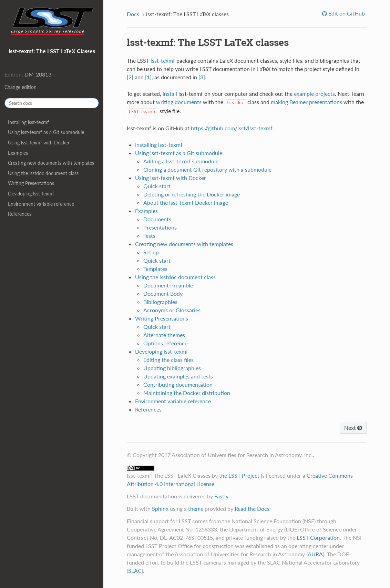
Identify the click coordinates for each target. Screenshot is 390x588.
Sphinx (160, 509)
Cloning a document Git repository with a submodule (207, 169)
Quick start (157, 186)
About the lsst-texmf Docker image (186, 202)
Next (353, 428)
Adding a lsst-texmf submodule (181, 161)
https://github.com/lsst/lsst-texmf (232, 128)
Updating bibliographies (172, 368)
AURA (315, 554)
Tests (149, 236)
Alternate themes (164, 335)
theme (196, 509)
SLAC (135, 571)
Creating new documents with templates (51, 163)
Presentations (160, 227)
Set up (151, 252)
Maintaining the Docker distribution (187, 393)
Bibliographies (160, 302)
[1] (148, 77)
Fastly (221, 496)
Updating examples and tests (178, 376)
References (20, 214)
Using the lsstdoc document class (43, 173)
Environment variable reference (41, 204)
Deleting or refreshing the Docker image (192, 194)
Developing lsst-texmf (31, 194)
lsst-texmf (163, 60)
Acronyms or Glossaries (172, 310)
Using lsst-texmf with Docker (39, 143)
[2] (130, 77)
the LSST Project (239, 475)
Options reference (165, 343)
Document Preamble (168, 285)
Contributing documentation (178, 384)
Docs (133, 14)
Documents (157, 219)
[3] (202, 77)
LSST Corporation (318, 538)
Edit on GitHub (346, 13)
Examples (18, 153)
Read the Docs (252, 509)
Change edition (20, 87)
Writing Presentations (31, 183)
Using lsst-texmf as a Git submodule (46, 132)
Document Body (163, 293)
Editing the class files (168, 360)
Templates (155, 269)
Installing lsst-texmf (28, 122)
